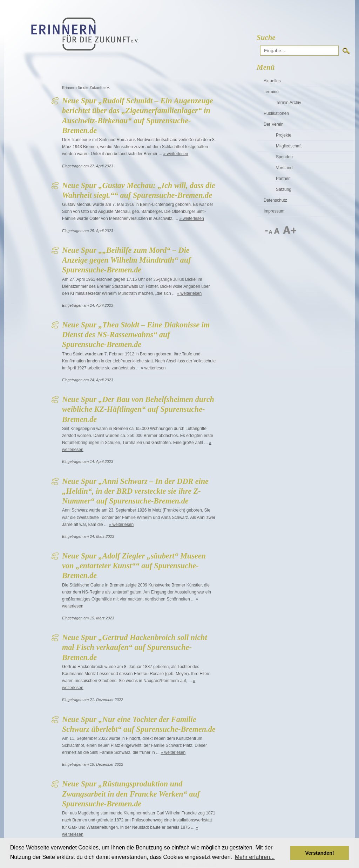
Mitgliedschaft (289, 146)
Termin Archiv (289, 103)
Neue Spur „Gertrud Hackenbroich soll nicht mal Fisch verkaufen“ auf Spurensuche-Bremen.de (135, 647)
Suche (266, 37)
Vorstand (284, 168)
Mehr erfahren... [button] (255, 857)
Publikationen (276, 113)
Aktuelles (272, 81)
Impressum (274, 211)
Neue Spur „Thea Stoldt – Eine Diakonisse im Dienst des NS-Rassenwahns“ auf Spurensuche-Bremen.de (136, 335)
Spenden (284, 157)
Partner (283, 179)
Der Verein (274, 124)
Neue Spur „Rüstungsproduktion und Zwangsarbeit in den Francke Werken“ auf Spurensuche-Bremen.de (131, 794)
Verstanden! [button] (320, 853)
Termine (271, 92)
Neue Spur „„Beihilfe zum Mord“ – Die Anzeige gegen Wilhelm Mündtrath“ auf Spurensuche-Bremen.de (126, 260)
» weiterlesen (176, 154)
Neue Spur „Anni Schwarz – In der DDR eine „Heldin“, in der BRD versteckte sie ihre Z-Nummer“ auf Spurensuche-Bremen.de (135, 491)
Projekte (284, 135)
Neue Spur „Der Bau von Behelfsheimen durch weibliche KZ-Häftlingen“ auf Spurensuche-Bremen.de (138, 409)
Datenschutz (275, 200)
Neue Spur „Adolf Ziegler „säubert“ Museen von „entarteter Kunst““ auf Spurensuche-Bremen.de (134, 566)
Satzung (284, 189)
